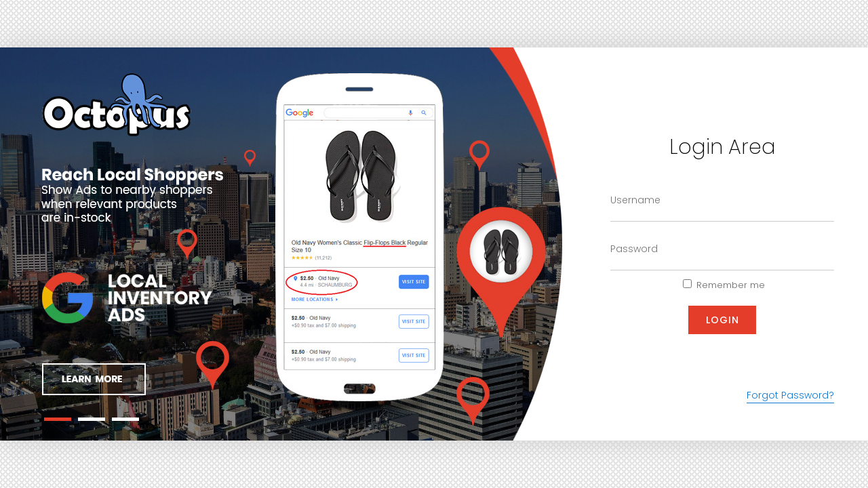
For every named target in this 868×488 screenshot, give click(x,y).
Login (723, 320)
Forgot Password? (790, 395)
